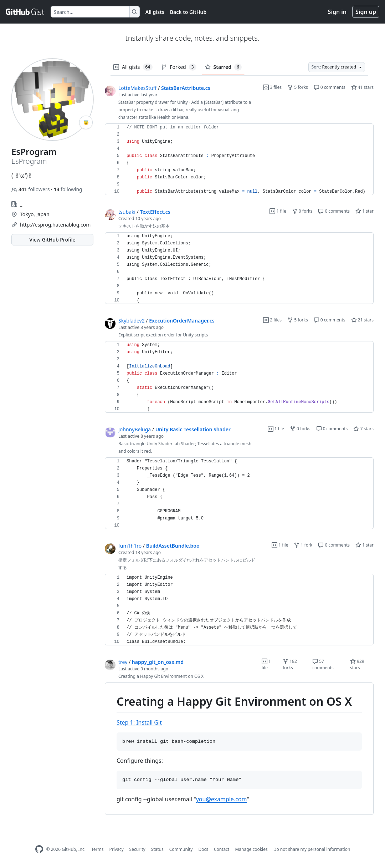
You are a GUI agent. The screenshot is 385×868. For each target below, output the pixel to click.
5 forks (298, 87)
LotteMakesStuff (137, 88)
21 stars (362, 320)
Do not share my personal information (312, 849)
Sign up (366, 12)
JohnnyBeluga (135, 429)
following (68, 189)
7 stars (363, 429)
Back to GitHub (188, 12)
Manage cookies (251, 849)
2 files (272, 320)
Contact (222, 849)
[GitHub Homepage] (39, 849)
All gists (155, 12)
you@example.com (222, 799)
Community (181, 849)
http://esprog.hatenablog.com (55, 225)
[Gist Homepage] (25, 12)
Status (157, 849)
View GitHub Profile (52, 240)
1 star (365, 211)
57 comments (323, 664)
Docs (203, 849)
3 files (272, 87)
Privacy (117, 849)
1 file (278, 211)
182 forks (290, 664)
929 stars (357, 664)
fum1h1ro (130, 546)
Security (137, 849)
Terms (97, 849)
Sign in (337, 12)
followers (31, 189)
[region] (239, 159)
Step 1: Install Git (139, 722)
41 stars (362, 87)
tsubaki (127, 212)
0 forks (302, 211)
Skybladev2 (132, 321)
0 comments (330, 87)
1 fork (303, 545)
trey (123, 662)
